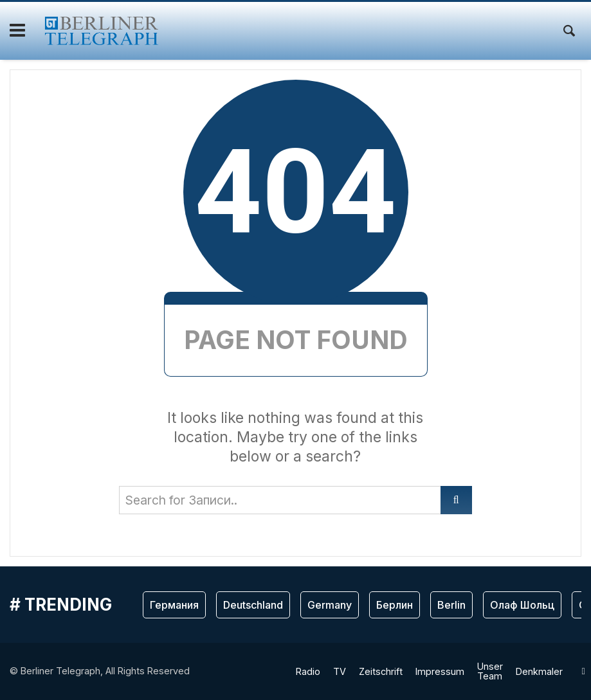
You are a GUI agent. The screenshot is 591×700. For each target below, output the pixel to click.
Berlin (451, 605)
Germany (330, 605)
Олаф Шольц (522, 605)
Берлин (395, 605)
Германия (174, 605)
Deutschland (253, 605)
